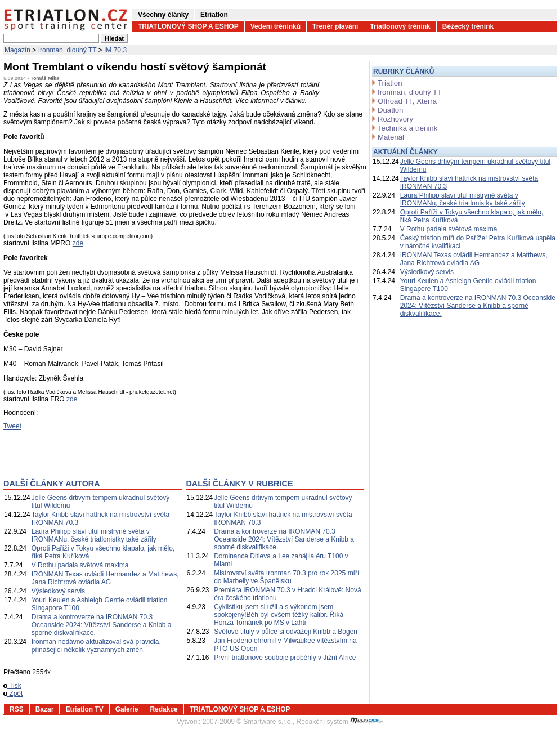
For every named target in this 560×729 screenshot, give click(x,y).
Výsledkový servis (58, 591)
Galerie (127, 709)
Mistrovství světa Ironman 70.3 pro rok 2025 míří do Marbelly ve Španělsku (286, 577)
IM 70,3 (115, 50)
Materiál (391, 137)
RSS (17, 709)
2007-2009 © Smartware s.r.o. (248, 722)
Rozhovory (395, 119)
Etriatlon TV (84, 709)
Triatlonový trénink (400, 26)
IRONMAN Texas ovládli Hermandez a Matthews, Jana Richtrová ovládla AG (105, 578)
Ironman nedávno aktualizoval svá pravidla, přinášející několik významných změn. (96, 646)
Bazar (45, 709)
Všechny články (163, 15)
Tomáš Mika (45, 78)
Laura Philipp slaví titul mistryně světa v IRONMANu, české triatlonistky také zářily (94, 535)
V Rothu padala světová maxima (80, 565)
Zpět (13, 694)
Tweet (12, 426)
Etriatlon (214, 15)
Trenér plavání (335, 26)
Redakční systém (340, 722)
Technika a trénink (407, 128)
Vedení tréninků (275, 26)
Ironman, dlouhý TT (68, 50)
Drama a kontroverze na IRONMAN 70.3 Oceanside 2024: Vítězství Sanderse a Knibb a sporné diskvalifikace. (102, 625)
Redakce (163, 709)
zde (78, 243)
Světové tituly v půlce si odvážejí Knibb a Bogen (286, 632)
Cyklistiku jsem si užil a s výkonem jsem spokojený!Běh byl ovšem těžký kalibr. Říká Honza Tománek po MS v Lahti (279, 615)
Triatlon (390, 83)
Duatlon (390, 110)
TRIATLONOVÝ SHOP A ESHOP (188, 26)
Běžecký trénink (468, 26)
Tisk (12, 686)
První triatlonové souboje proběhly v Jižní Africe (285, 658)
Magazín (17, 50)
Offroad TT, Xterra (407, 101)
